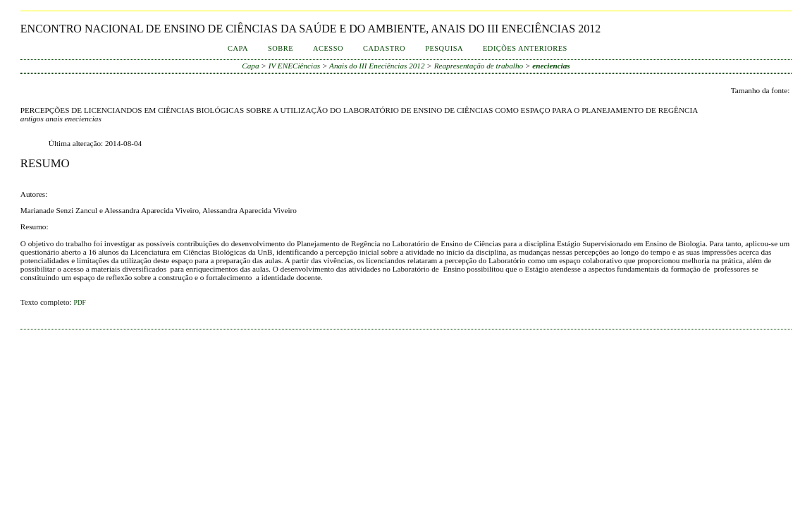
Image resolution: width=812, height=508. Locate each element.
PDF (79, 303)
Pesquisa (444, 48)
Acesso (328, 48)
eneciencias (551, 66)
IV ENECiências (294, 66)
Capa (238, 48)
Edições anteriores (525, 48)
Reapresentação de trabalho (479, 66)
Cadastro (384, 48)
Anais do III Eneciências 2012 (377, 66)
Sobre (281, 48)
